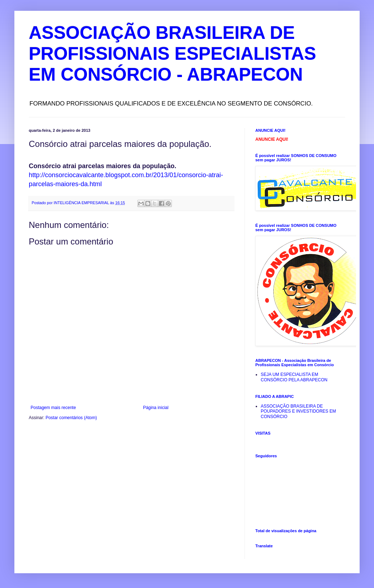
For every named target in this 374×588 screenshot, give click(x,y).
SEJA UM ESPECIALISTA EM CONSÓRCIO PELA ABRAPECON (294, 377)
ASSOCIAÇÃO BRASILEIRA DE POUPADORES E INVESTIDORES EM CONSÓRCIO (298, 411)
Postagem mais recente (53, 408)
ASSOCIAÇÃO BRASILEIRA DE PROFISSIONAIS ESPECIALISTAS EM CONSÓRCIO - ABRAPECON (172, 54)
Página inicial (156, 408)
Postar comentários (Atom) (71, 418)
